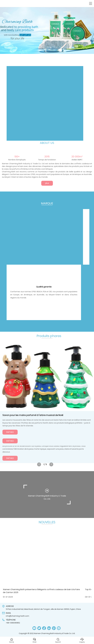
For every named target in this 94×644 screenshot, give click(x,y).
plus (47, 183)
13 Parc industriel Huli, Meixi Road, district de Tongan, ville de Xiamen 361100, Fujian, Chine (43, 609)
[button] (40, 50)
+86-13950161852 (13, 623)
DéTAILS (10, 432)
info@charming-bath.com (18, 616)
